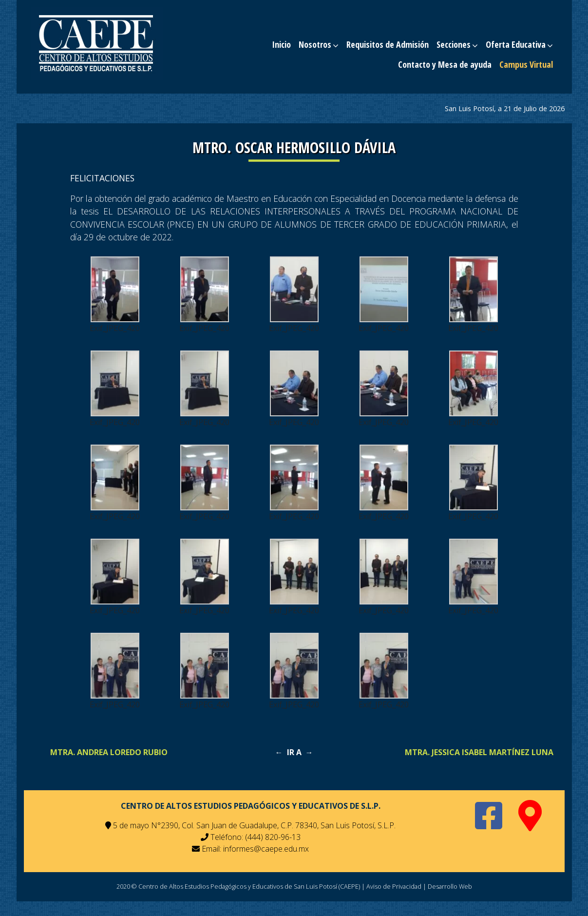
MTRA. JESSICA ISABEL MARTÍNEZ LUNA (479, 752)
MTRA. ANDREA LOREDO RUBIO (109, 752)
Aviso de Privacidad (394, 886)
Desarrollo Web (450, 886)
